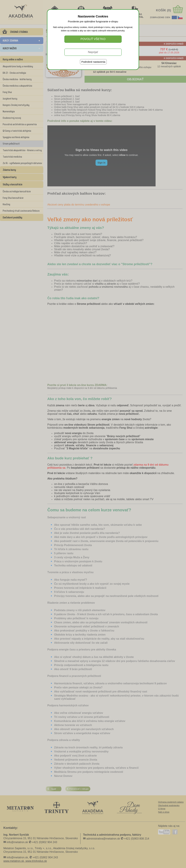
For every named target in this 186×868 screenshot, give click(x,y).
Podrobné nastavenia (93, 62)
